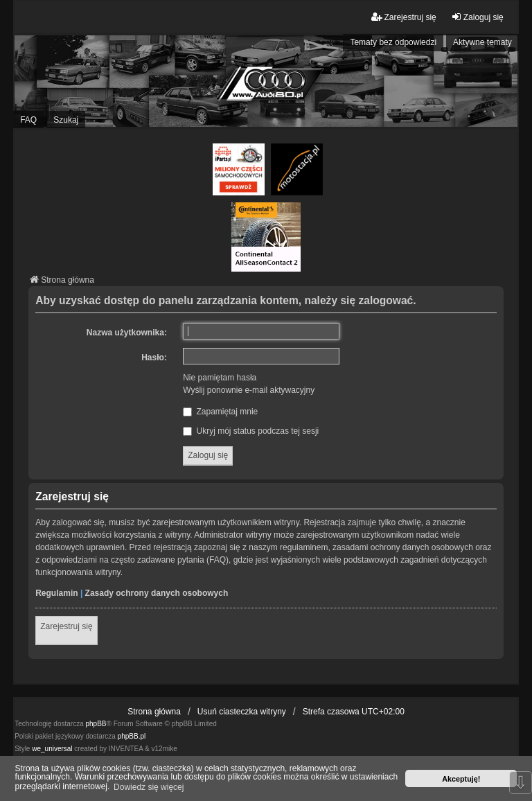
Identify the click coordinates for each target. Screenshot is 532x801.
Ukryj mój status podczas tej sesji (251, 431)
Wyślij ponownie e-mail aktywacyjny (249, 390)
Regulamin (56, 593)
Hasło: (154, 358)
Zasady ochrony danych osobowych (157, 593)
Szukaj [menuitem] (66, 120)
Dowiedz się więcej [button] (149, 787)
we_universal (52, 749)
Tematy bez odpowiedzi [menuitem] (393, 42)
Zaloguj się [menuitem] (477, 17)
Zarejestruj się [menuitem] (404, 17)
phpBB (96, 724)
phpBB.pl (132, 736)
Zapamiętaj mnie (220, 412)
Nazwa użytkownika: (127, 333)
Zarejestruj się (66, 626)
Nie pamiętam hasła (220, 378)
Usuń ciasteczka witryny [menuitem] (242, 712)
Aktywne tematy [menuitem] (482, 42)
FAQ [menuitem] (28, 120)
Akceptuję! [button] (461, 779)
